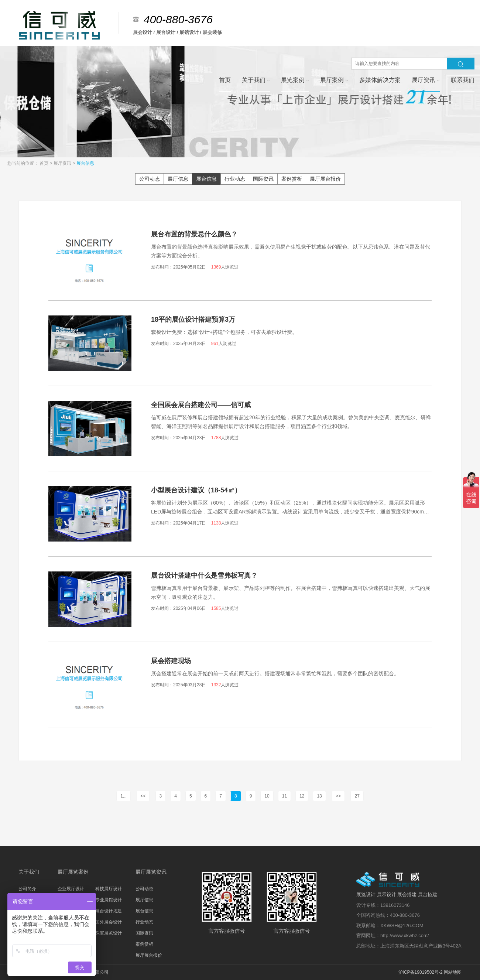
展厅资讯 (63, 163)
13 (319, 796)
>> (338, 796)
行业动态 (235, 179)
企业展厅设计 (71, 889)
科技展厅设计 (109, 889)
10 (267, 796)
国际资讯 (263, 179)
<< (143, 796)
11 (284, 796)
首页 (44, 163)
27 (357, 796)
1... (124, 796)
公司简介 (27, 889)
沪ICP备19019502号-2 (421, 972)
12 (302, 796)
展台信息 (85, 163)
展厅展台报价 (325, 179)
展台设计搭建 (109, 911)
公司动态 (150, 179)
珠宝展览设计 (109, 933)
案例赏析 (292, 179)
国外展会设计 (109, 922)
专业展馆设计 (109, 900)
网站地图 (453, 972)
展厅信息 (178, 179)
